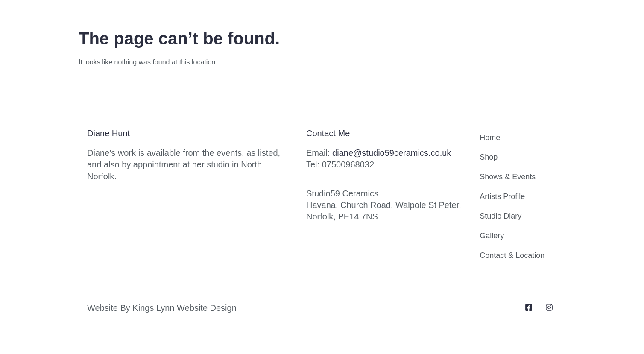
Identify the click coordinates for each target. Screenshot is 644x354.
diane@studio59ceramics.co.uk (392, 153)
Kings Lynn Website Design (184, 308)
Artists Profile (502, 196)
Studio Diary (501, 216)
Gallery (492, 236)
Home (490, 138)
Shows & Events (508, 177)
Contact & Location (512, 255)
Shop (489, 157)
